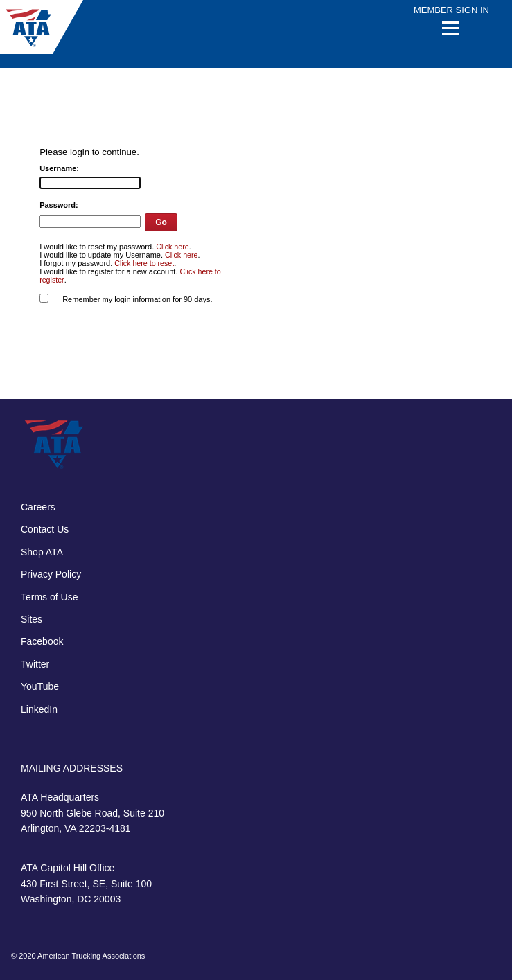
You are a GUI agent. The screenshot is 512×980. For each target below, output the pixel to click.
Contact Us (45, 529)
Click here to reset (144, 263)
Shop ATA (42, 552)
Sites (32, 619)
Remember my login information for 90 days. (137, 299)
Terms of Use (49, 597)
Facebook (42, 641)
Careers (38, 507)
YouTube (40, 686)
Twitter (35, 664)
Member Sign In (451, 10)
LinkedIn (39, 709)
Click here (172, 247)
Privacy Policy (51, 574)
